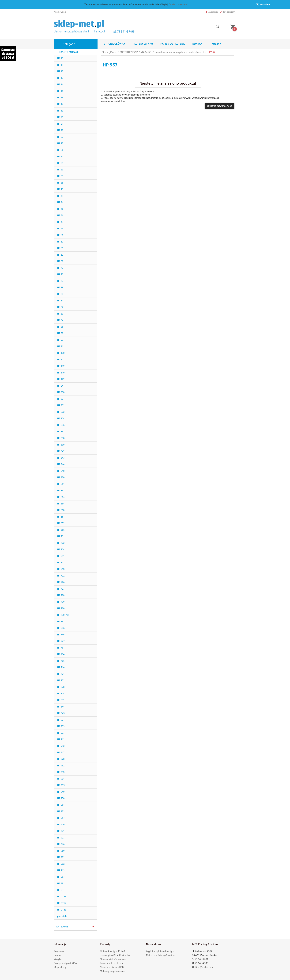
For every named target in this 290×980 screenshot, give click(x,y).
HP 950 (61, 798)
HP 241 (61, 386)
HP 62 (60, 261)
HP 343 (61, 458)
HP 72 (60, 274)
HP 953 (61, 811)
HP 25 (60, 143)
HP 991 (61, 884)
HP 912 (61, 739)
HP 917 (61, 753)
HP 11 (60, 65)
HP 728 (61, 595)
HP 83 (60, 314)
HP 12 (60, 71)
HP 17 (60, 104)
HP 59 (60, 255)
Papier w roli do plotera (111, 963)
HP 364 (61, 497)
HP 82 (60, 307)
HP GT (60, 890)
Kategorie (66, 44)
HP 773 (61, 687)
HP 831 (61, 700)
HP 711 (61, 556)
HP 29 (60, 170)
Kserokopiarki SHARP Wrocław (115, 955)
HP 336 (61, 425)
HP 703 (61, 543)
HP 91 (60, 346)
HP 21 (60, 124)
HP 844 (61, 707)
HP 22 (60, 130)
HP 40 (60, 189)
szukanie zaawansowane (220, 106)
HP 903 (61, 726)
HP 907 (61, 733)
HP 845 (61, 713)
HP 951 (61, 805)
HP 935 (61, 785)
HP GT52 (62, 903)
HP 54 (60, 229)
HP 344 (61, 464)
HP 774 (61, 694)
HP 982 (61, 864)
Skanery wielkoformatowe (113, 959)
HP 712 (61, 563)
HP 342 (61, 451)
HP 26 (60, 150)
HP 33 (60, 176)
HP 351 (61, 484)
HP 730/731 (63, 615)
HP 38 (60, 183)
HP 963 (61, 870)
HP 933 (61, 772)
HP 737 (61, 622)
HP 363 (61, 491)
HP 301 (61, 399)
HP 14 (60, 85)
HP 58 (60, 248)
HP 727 (61, 589)
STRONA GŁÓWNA (114, 44)
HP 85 (60, 327)
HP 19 (60, 111)
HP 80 (60, 294)
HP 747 (61, 641)
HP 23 (60, 137)
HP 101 (61, 360)
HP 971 (61, 831)
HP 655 (61, 530)
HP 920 (61, 759)
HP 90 (60, 340)
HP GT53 (62, 910)
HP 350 (61, 477)
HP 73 (60, 281)
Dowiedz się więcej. (178, 4)
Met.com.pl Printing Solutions (161, 955)
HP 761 (61, 648)
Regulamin (59, 951)
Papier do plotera (173, 44)
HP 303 (61, 412)
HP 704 (61, 550)
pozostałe (62, 916)
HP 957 (61, 818)
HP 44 (60, 202)
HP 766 (61, 667)
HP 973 (61, 838)
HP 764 (61, 654)
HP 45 (60, 209)
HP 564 (61, 504)
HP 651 (61, 517)
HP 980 (61, 851)
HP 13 (60, 78)
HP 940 (61, 792)
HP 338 (61, 438)
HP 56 (60, 235)
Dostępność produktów (65, 963)
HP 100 (61, 353)
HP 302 (61, 405)
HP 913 (61, 746)
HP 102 (61, 366)
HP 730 (61, 608)
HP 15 (60, 91)
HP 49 (60, 222)
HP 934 (61, 779)
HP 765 (61, 661)
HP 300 (61, 392)
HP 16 (60, 98)
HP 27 (60, 157)
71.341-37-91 (200, 959)
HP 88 (60, 333)
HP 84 (60, 320)
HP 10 (60, 58)
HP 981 (61, 857)
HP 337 (61, 432)
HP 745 (61, 628)
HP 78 (60, 288)
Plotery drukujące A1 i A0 (112, 951)
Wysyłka (58, 959)
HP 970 (61, 825)
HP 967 (61, 877)
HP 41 (60, 196)
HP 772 (61, 680)
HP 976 (61, 844)
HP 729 (61, 602)
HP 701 (61, 536)
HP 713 (61, 569)
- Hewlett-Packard (68, 52)
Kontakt (198, 44)
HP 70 (60, 268)
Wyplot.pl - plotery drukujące (160, 951)
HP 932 (61, 766)
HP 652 (61, 523)
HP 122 (61, 379)
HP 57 (60, 242)
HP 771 (61, 674)
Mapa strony (60, 967)
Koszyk (216, 44)
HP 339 (61, 445)
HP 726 (61, 582)
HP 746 (61, 635)
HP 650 (61, 510)
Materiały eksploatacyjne (112, 971)
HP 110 (61, 373)
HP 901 (61, 720)
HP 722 (61, 576)
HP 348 (61, 471)
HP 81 (60, 301)
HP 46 (60, 215)
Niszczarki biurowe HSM (112, 967)
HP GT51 (62, 897)
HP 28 (60, 163)
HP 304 (61, 419)
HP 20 (60, 117)
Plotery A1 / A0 (143, 44)
